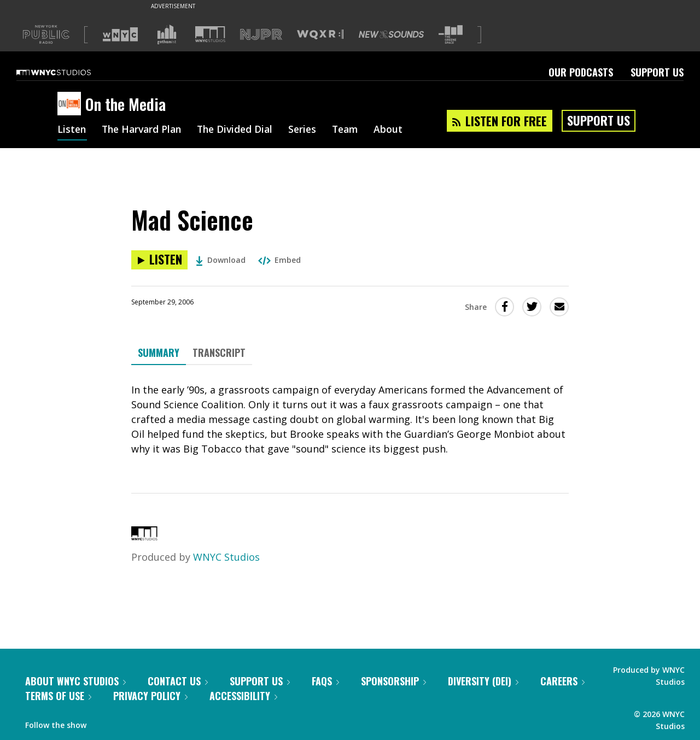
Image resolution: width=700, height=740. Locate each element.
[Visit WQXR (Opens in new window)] (320, 35)
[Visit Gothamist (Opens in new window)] (167, 34)
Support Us (657, 72)
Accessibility (243, 696)
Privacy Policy (150, 696)
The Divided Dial (242, 130)
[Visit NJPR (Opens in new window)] (261, 35)
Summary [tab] (159, 353)
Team (356, 130)
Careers (562, 681)
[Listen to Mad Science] (159, 260)
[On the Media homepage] (71, 104)
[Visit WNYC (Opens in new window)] (120, 34)
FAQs (325, 681)
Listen (72, 130)
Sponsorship (393, 681)
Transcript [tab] (219, 353)
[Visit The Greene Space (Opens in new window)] (451, 35)
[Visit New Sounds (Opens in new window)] (391, 34)
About (400, 130)
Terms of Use (58, 696)
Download (221, 260)
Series (311, 130)
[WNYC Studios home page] (67, 72)
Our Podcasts (581, 72)
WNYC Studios (226, 557)
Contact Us (178, 681)
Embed (279, 260)
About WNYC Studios (75, 681)
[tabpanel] (350, 419)
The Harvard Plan (145, 130)
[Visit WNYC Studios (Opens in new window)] (210, 34)
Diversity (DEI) (483, 681)
